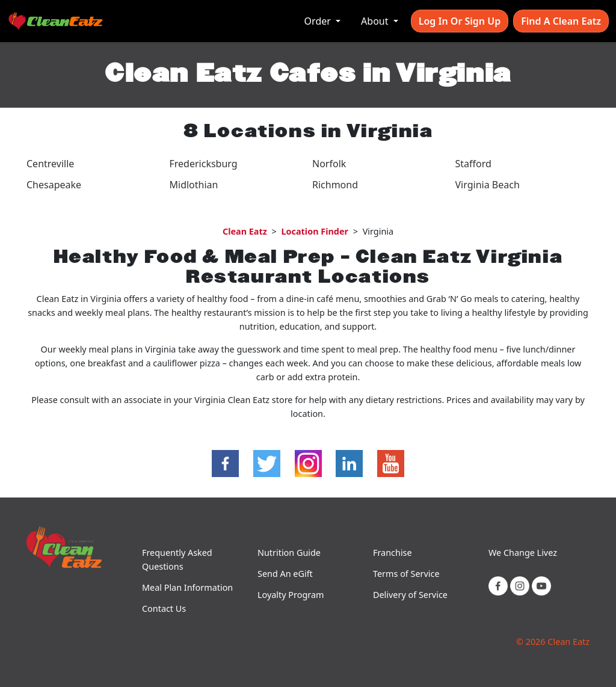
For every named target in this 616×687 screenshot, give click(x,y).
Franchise (393, 553)
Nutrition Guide (289, 553)
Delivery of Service (410, 595)
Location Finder (315, 231)
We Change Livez (523, 553)
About (376, 21)
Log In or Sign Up (460, 21)
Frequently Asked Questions (177, 559)
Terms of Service (406, 574)
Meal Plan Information (187, 587)
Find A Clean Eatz (561, 21)
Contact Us (164, 608)
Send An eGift (285, 574)
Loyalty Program (291, 595)
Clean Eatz (245, 231)
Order (319, 21)
